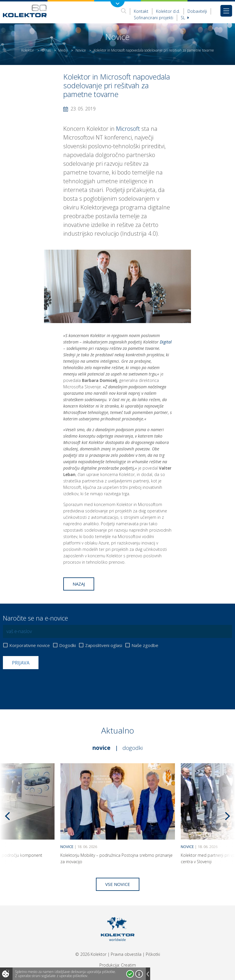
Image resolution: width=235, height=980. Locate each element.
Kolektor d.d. (168, 11)
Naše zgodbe (145, 645)
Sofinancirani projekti (154, 18)
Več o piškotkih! (139, 974)
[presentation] (47, 683)
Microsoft (128, 129)
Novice (81, 50)
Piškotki (153, 954)
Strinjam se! (130, 974)
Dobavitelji (197, 11)
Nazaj (79, 584)
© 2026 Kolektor (91, 954)
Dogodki (67, 645)
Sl (185, 18)
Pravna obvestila (126, 954)
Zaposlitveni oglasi (104, 645)
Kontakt (141, 11)
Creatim (128, 965)
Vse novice (118, 884)
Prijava (21, 663)
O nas (46, 50)
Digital (166, 342)
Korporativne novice (30, 645)
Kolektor (28, 50)
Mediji (63, 50)
